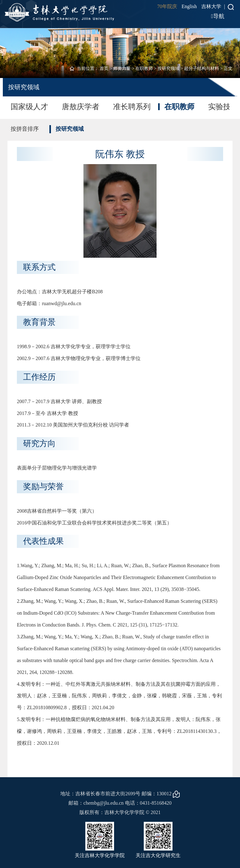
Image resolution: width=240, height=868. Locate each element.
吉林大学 (211, 6)
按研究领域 (168, 68)
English (189, 6)
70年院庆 (167, 6)
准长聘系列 (132, 107)
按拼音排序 (25, 129)
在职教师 (144, 68)
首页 (104, 68)
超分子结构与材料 (202, 68)
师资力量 (122, 68)
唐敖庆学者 (81, 107)
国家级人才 (29, 107)
